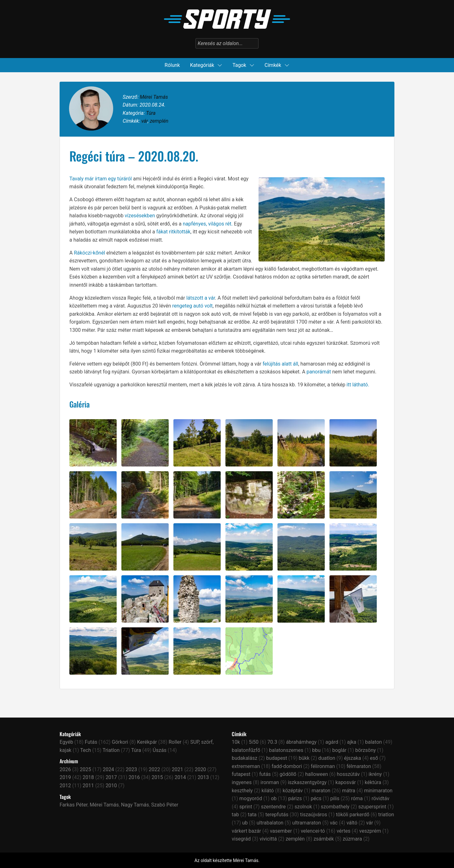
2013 (203, 777)
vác (334, 823)
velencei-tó (313, 831)
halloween (317, 774)
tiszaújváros (314, 815)
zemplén (159, 121)
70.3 (272, 742)
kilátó (268, 791)
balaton (373, 742)
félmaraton (359, 766)
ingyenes (242, 782)
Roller (175, 742)
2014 (180, 777)
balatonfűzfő (246, 750)
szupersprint (372, 807)
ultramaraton (307, 823)
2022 (154, 769)
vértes (344, 831)
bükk (304, 758)
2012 (65, 786)
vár (144, 121)
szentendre (274, 807)
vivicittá (268, 839)
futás (265, 774)
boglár (339, 750)
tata (252, 815)
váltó (352, 823)
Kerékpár (147, 742)
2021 (178, 769)
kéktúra (373, 782)
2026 (65, 769)
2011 (88, 786)
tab (235, 815)
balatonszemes (286, 750)
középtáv (293, 791)
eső (374, 758)
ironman (270, 782)
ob (274, 798)
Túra (151, 113)
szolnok (303, 807)
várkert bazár (246, 831)
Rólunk (172, 65)
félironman (323, 766)
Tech (85, 750)
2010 (111, 786)
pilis (335, 798)
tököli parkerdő (352, 815)
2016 (134, 777)
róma (357, 798)
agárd (332, 742)
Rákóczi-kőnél (89, 253)
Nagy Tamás (135, 805)
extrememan (246, 766)
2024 (108, 769)
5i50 (254, 742)
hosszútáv (348, 774)
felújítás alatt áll (280, 364)
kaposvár (346, 782)
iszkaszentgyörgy (307, 782)
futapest (241, 774)
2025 (85, 769)
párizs (295, 798)
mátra (349, 791)
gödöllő (288, 774)
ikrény (375, 774)
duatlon (327, 758)
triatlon (386, 815)
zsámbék (324, 839)
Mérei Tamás (154, 97)
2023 (131, 769)
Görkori (120, 742)
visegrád (241, 839)
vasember (281, 831)
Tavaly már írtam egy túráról (101, 179)
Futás (91, 742)
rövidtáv (381, 798)
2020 (201, 769)
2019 (65, 777)
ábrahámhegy (301, 742)
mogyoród (251, 798)
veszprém (370, 831)
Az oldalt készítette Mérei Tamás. (227, 860)
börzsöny (366, 750)
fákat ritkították (173, 232)
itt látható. (358, 385)
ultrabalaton (270, 823)
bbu (316, 750)
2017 (111, 777)
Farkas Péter (73, 805)
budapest (277, 758)
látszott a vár (201, 298)
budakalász (244, 758)
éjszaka (352, 758)
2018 (88, 777)
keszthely (242, 791)
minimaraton (378, 791)
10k (236, 742)
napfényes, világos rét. (208, 224)
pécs (316, 798)
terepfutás (277, 815)
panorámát (319, 372)
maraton (321, 791)
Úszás (160, 750)
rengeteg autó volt (192, 306)
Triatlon (111, 750)
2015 (157, 777)
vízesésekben (140, 216)
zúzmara (352, 839)
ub (245, 823)
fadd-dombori (287, 766)
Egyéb (66, 742)
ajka (352, 742)
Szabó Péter (165, 805)
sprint (246, 807)
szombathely (335, 807)
